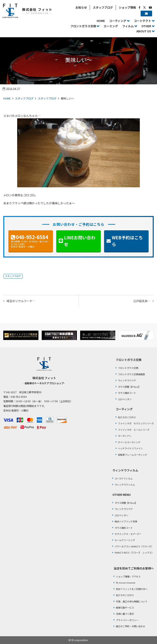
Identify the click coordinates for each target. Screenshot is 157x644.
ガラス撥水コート (127, 393)
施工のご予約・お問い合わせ (131, 626)
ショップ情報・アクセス (128, 576)
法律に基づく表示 (125, 614)
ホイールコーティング (129, 442)
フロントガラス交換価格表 (131, 374)
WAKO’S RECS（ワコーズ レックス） (134, 552)
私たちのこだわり (127, 417)
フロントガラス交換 (128, 368)
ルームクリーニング (125, 540)
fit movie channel (126, 583)
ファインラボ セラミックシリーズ (136, 423)
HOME (7, 98)
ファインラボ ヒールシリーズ (134, 430)
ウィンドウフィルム (125, 485)
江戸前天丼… (142, 301)
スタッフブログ (24, 98)
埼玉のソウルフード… (21, 301)
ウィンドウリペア (127, 380)
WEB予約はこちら (127, 241)
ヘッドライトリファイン (130, 448)
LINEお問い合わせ (80, 241)
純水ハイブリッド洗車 (126, 521)
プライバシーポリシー (127, 620)
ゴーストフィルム (124, 478)
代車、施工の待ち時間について (132, 601)
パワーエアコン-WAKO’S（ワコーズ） (134, 546)
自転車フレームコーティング (132, 455)
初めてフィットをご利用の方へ (132, 589)
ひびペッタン (125, 399)
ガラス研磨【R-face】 (129, 387)
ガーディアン (125, 436)
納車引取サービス (125, 608)
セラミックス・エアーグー (128, 534)
